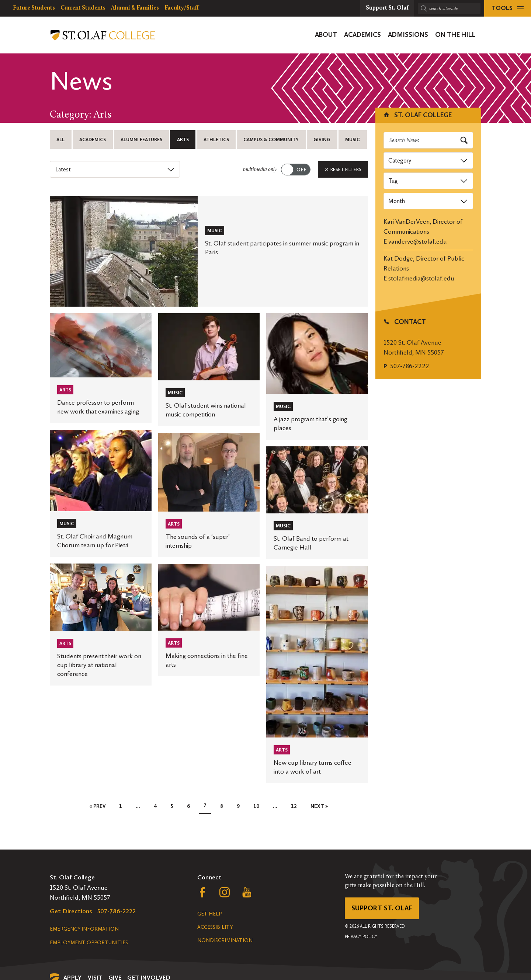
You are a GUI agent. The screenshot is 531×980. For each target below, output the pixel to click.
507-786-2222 (410, 366)
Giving (322, 139)
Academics (93, 139)
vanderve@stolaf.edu (418, 241)
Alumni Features (141, 139)
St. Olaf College (417, 115)
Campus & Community (271, 139)
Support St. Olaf (382, 908)
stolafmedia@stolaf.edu (421, 278)
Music (353, 139)
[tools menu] (508, 8)
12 (294, 806)
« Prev (98, 806)
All (60, 139)
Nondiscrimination (225, 940)
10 (256, 806)
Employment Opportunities (89, 943)
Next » (319, 806)
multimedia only (260, 170)
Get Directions (71, 911)
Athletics (216, 139)
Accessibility (215, 927)
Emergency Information (84, 929)
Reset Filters (343, 169)
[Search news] (428, 140)
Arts (183, 139)
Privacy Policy (361, 937)
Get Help (209, 914)
